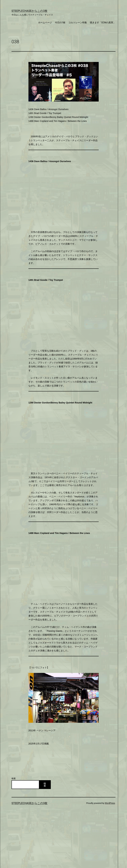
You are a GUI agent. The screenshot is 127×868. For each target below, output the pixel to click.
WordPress (110, 803)
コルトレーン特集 (78, 22)
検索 (14, 778)
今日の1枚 (60, 22)
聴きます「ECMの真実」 (103, 22)
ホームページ (45, 22)
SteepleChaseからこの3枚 (29, 11)
